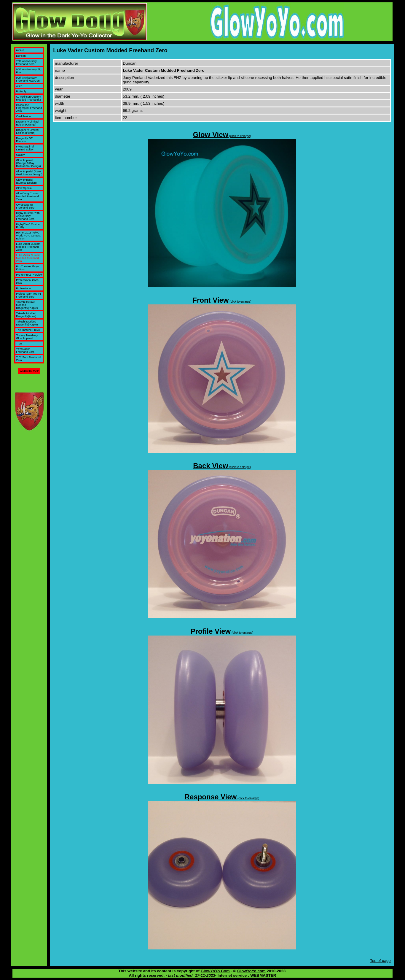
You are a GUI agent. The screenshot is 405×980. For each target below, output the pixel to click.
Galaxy (20, 155)
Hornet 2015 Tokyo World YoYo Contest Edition (28, 236)
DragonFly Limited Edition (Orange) (27, 123)
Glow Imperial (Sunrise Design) (26, 181)
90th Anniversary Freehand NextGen (28, 79)
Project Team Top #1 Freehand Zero (29, 295)
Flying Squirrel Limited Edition (25, 148)
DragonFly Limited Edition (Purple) (27, 131)
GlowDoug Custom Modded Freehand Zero (28, 196)
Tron (19, 344)
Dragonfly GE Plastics (24, 140)
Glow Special (24, 188)
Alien (19, 86)
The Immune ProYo (28, 330)
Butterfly (21, 91)
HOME (20, 50)
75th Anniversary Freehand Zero (26, 63)
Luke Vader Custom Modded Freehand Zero (28, 247)
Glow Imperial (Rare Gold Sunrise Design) (29, 173)
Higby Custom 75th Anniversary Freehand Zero (28, 216)
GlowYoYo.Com (215, 971)
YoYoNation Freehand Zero (25, 350)
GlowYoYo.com (251, 971)
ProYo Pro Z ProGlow (29, 275)
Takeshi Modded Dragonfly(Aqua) (26, 315)
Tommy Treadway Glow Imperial (27, 337)
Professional (24, 288)
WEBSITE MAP (29, 371)
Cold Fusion (23, 116)
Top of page (380, 961)
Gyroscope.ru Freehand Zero (25, 206)
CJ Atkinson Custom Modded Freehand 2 (28, 98)
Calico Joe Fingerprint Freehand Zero (29, 108)
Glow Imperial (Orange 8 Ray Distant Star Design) (28, 163)
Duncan (21, 56)
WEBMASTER (263, 975)
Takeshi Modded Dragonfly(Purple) (27, 323)
